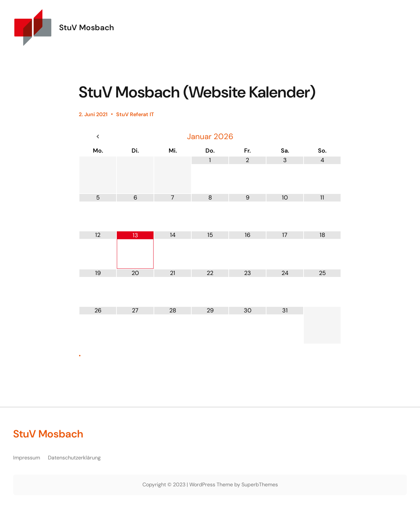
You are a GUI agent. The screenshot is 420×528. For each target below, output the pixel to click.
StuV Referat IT (135, 114)
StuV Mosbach (86, 27)
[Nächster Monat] (322, 137)
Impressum (27, 458)
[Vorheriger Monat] (98, 137)
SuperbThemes (260, 485)
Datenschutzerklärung (74, 458)
